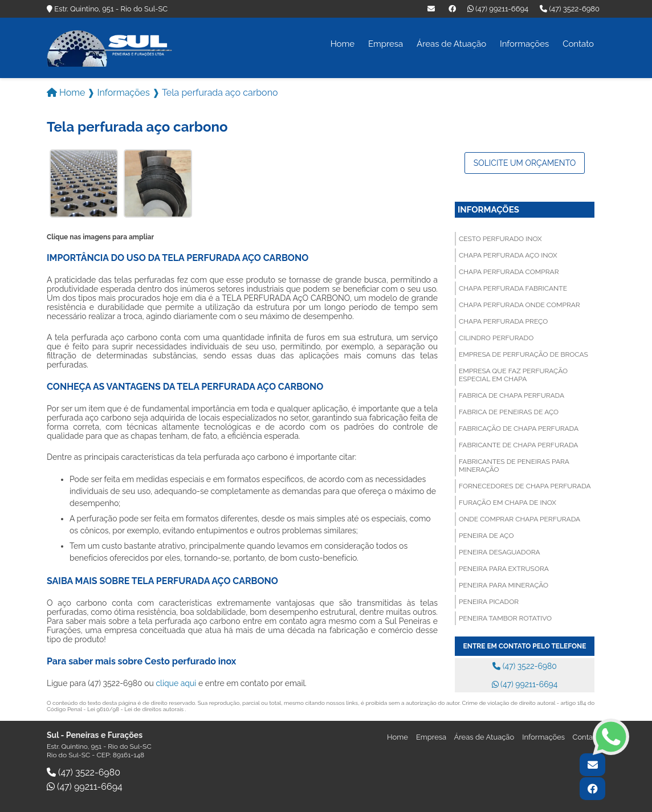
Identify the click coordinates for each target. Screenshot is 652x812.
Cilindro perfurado (496, 337)
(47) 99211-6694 (498, 9)
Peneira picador (489, 601)
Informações (524, 44)
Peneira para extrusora (504, 568)
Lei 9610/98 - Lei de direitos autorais (136, 708)
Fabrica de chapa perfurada (512, 394)
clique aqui (176, 682)
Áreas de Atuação (451, 44)
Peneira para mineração (504, 584)
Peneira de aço (486, 534)
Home (343, 44)
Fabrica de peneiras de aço (509, 411)
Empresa (386, 44)
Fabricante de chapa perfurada (518, 444)
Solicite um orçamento (525, 162)
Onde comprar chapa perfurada (519, 518)
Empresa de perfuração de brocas (523, 353)
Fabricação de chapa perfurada (519, 427)
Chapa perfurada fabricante (513, 287)
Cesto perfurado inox (500, 238)
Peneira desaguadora (500, 551)
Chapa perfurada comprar (509, 271)
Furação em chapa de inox (508, 501)
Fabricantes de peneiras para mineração (514, 464)
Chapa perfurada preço (503, 320)
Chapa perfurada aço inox (508, 254)
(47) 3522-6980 (570, 9)
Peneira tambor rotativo (505, 617)
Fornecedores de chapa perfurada (525, 485)
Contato (578, 44)
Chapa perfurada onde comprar (519, 304)
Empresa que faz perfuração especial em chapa (513, 374)
